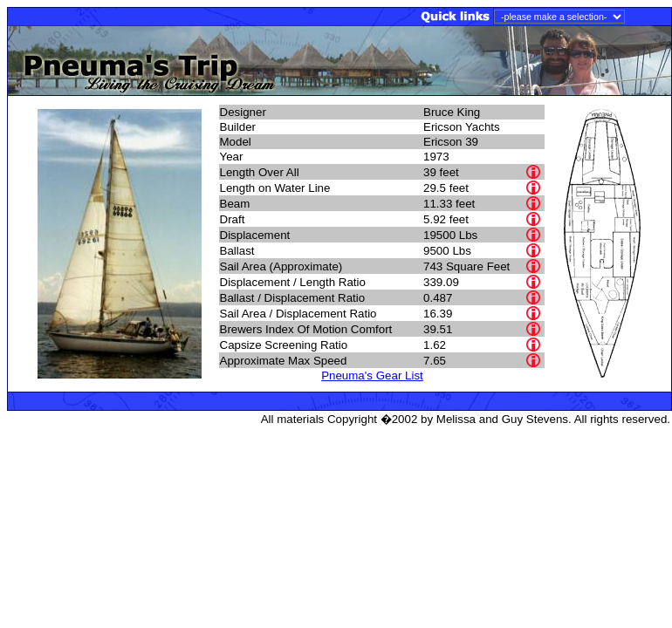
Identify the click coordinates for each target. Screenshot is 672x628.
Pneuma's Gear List (372, 375)
